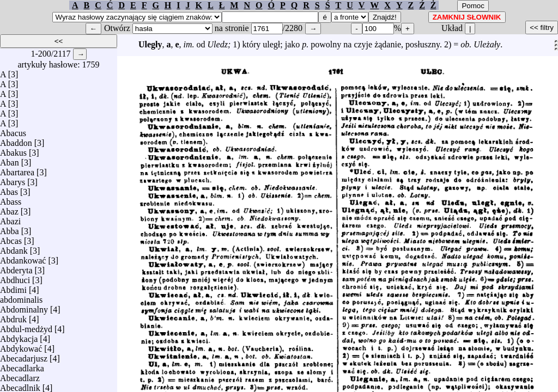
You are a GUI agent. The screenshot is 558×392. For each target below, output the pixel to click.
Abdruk (13, 317)
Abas (9, 189)
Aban (10, 160)
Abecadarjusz (24, 356)
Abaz (9, 209)
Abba (10, 228)
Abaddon (16, 140)
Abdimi (13, 287)
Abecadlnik (20, 385)
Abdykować (21, 346)
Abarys (13, 179)
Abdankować (23, 258)
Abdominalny (24, 307)
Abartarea (17, 170)
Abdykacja (19, 336)
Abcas (11, 238)
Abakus (13, 150)
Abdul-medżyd (26, 326)
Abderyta (16, 268)
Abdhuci (15, 277)
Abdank (14, 248)
